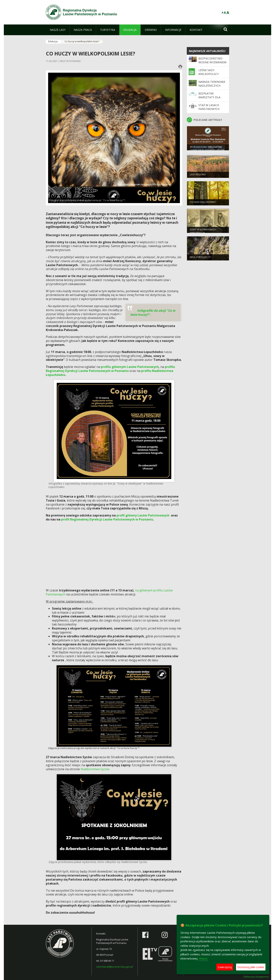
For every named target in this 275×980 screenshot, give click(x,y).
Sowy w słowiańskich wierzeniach (203, 232)
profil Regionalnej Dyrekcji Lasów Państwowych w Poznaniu (107, 519)
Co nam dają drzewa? (203, 203)
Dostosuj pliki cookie (251, 967)
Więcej (203, 958)
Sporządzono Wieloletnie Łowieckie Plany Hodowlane (207, 150)
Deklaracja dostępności (256, 977)
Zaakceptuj (225, 967)
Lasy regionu (198, 175)
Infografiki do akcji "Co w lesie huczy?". (153, 313)
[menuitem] (58, 30)
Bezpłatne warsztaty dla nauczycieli (209, 97)
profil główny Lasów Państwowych (143, 515)
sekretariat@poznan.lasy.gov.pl (115, 967)
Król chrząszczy (200, 258)
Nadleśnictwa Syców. (95, 769)
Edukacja (53, 41)
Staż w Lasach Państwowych (209, 107)
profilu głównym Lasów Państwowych (130, 367)
